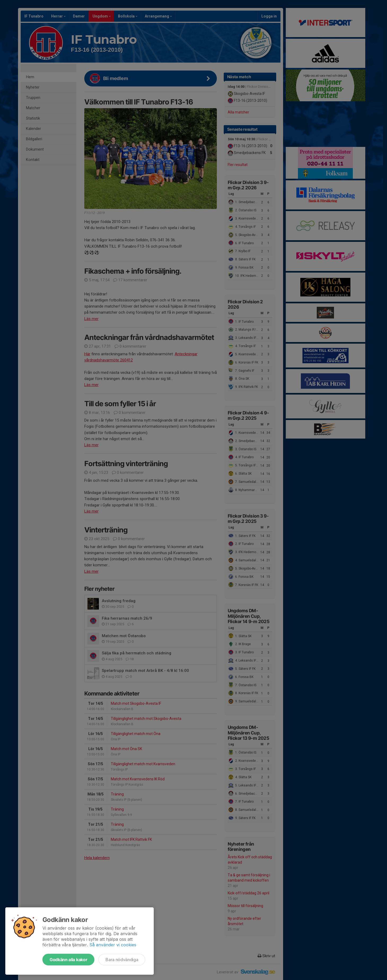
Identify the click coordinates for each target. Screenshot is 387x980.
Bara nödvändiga (122, 960)
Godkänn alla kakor (68, 960)
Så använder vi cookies (113, 945)
